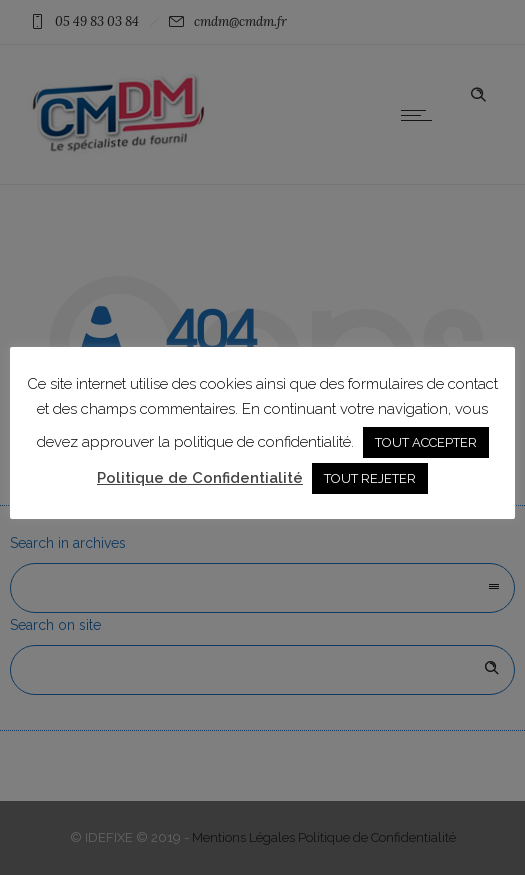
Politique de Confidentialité (200, 478)
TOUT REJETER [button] (370, 478)
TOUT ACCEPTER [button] (426, 442)
